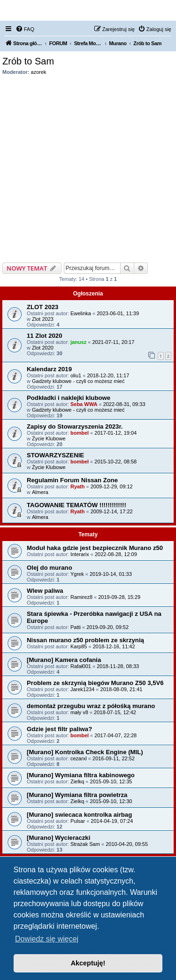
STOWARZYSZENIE (55, 455)
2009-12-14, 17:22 (112, 511)
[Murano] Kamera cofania (64, 660)
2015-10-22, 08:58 (115, 462)
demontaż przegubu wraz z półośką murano (91, 706)
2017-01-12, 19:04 (115, 433)
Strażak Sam (85, 844)
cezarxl (79, 758)
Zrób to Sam (28, 61)
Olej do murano (50, 568)
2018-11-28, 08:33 (118, 666)
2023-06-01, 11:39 (118, 313)
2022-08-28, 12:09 (116, 554)
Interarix (80, 554)
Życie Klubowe (49, 438)
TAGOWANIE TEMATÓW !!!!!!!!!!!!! (77, 505)
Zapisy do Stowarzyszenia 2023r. (75, 426)
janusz (78, 342)
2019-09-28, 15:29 (119, 597)
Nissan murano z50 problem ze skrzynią (85, 640)
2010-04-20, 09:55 (127, 844)
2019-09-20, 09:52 (107, 627)
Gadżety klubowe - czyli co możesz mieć (78, 381)
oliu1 (76, 375)
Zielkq (77, 781)
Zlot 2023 (43, 319)
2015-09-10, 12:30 (111, 801)
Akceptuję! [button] (88, 963)
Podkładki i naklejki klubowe (69, 398)
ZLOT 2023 (42, 307)
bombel (80, 433)
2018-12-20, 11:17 (108, 375)
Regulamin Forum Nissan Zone (72, 480)
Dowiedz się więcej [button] (47, 939)
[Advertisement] (88, 166)
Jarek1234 (82, 689)
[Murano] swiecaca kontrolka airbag (79, 815)
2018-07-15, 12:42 (115, 712)
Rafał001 (81, 666)
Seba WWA (84, 404)
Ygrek (77, 574)
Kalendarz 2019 (49, 369)
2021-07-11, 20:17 (113, 342)
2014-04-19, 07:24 (112, 821)
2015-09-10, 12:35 (111, 781)
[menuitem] (25, 29)
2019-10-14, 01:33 (111, 574)
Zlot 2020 (43, 348)
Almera (40, 492)
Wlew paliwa (45, 591)
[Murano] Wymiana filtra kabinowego (81, 775)
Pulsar (78, 821)
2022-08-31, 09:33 (124, 404)
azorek (39, 72)
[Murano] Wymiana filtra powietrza (77, 795)
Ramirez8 (81, 597)
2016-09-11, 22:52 (114, 758)
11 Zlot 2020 (45, 336)
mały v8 (79, 712)
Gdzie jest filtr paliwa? (59, 729)
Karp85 (79, 646)
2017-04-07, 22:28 (115, 735)
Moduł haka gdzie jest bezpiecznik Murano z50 (95, 548)
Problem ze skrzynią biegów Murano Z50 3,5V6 (95, 683)
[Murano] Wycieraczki (58, 838)
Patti (76, 627)
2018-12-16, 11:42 (114, 646)
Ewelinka (81, 313)
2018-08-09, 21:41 (122, 689)
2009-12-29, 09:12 (112, 486)
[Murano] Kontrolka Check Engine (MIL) (85, 752)
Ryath (78, 486)
